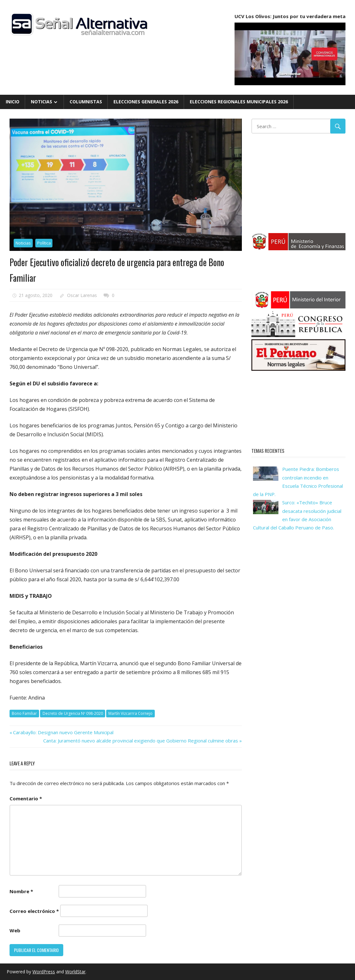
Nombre (21, 891)
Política (44, 243)
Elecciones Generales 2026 (146, 102)
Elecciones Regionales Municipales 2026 (239, 102)
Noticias (41, 102)
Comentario (26, 798)
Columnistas (86, 102)
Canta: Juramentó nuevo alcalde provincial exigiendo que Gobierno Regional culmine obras (141, 741)
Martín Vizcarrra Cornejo (130, 713)
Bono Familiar (24, 713)
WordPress (44, 972)
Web (15, 930)
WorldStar (75, 972)
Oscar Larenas (82, 295)
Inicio (13, 102)
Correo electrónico (34, 911)
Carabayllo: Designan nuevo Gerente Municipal (63, 732)
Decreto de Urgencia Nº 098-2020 (73, 713)
